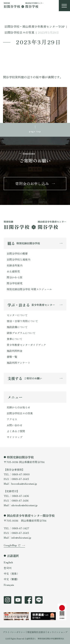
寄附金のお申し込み (32, 183)
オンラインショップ (57, 632)
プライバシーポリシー (14, 632)
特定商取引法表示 (36, 632)
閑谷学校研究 (15, 283)
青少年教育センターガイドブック (26, 345)
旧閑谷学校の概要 (17, 253)
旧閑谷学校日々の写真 (20, 413)
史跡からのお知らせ (18, 407)
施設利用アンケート (18, 363)
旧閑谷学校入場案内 (18, 259)
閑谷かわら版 (15, 277)
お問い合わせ (15, 425)
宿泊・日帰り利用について (22, 321)
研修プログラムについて (21, 333)
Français (9, 585)
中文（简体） (12, 574)
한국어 (8, 568)
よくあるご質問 (16, 431)
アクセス (12, 419)
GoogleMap (10, 545)
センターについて (17, 315)
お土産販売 (13, 271)
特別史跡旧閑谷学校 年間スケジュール (29, 289)
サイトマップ (15, 437)
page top (35, 131)
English (8, 562)
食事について (15, 339)
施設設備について (17, 327)
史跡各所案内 (15, 265)
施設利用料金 (15, 351)
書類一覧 (12, 357)
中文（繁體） (12, 579)
